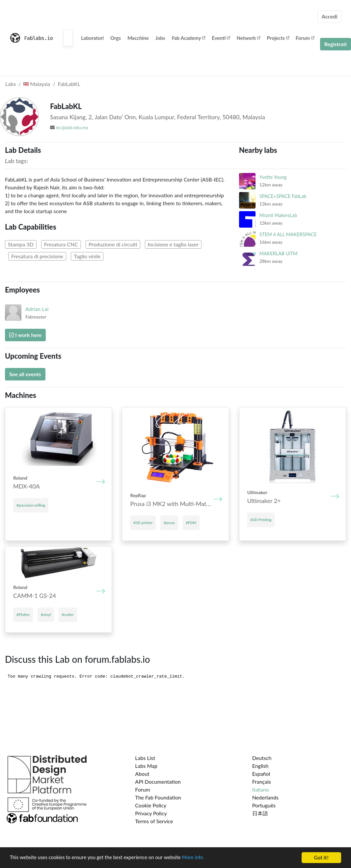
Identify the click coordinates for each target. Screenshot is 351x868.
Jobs (160, 38)
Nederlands (265, 797)
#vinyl (46, 615)
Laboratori (92, 38)
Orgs (116, 38)
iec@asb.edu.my (72, 127)
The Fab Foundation (158, 797)
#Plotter (23, 615)
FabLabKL (69, 84)
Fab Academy (189, 38)
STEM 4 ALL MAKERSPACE (288, 234)
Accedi (330, 16)
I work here (25, 335)
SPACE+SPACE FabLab (283, 196)
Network (248, 38)
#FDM (191, 523)
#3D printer (143, 523)
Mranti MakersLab (278, 215)
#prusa (169, 523)
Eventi (221, 38)
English (260, 766)
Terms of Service (154, 821)
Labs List (145, 758)
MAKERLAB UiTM (279, 253)
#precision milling (31, 505)
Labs (11, 84)
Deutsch (262, 758)
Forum (305, 38)
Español (261, 774)
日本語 (260, 813)
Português (264, 805)
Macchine (138, 38)
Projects (278, 38)
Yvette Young (273, 177)
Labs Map (146, 766)
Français (262, 782)
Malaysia (37, 84)
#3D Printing (261, 520)
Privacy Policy (151, 813)
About (142, 774)
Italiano (261, 789)
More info (202, 858)
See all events (25, 374)
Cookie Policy (151, 805)
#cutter (68, 615)
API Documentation (158, 782)
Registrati (336, 44)
